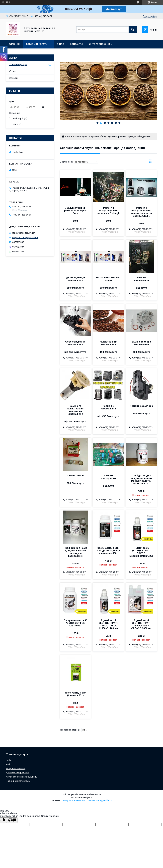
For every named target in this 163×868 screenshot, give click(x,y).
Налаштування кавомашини (108, 343)
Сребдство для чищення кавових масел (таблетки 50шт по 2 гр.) (141, 479)
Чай (8, 764)
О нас (60, 44)
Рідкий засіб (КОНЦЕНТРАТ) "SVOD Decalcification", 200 (141, 552)
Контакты (77, 44)
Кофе (9, 760)
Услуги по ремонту (16, 768)
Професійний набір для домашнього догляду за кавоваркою (75, 552)
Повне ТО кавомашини (108, 407)
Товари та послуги (77, 136)
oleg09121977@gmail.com (25, 238)
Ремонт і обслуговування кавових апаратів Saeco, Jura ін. (141, 212)
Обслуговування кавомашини (75, 343)
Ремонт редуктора (141, 406)
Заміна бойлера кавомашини (141, 343)
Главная (14, 44)
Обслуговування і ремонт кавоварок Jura (75, 211)
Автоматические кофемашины (22, 777)
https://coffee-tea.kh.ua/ (23, 233)
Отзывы (14, 78)
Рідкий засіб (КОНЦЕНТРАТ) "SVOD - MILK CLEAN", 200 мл (108, 624)
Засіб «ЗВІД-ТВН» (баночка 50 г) (75, 694)
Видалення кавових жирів (108, 279)
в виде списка (156, 162)
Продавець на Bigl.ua (81, 797)
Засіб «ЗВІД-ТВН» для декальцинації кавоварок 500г (108, 551)
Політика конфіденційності (100, 800)
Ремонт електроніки (108, 477)
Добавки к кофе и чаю (18, 773)
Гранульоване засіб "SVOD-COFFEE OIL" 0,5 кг (75, 623)
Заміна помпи (75, 476)
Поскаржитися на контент (74, 800)
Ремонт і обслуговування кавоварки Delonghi (108, 211)
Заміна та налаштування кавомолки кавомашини (75, 410)
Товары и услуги (37, 44)
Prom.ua (97, 794)
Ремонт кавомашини (141, 279)
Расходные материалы (18, 781)
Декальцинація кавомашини (75, 279)
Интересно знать (101, 44)
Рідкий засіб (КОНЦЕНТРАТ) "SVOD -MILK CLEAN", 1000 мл (141, 624)
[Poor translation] (12, 820)
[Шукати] (133, 30)
